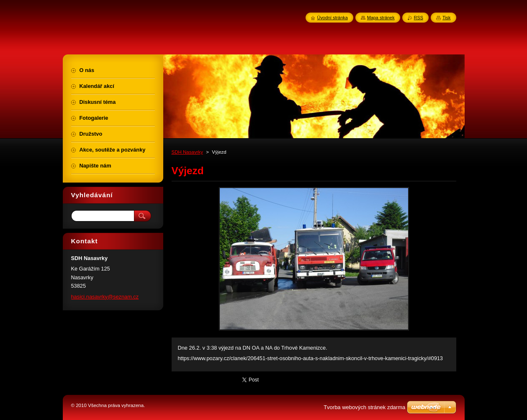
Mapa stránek (381, 18)
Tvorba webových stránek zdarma (364, 407)
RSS (419, 18)
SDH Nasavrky (188, 152)
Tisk (447, 18)
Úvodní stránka (333, 18)
